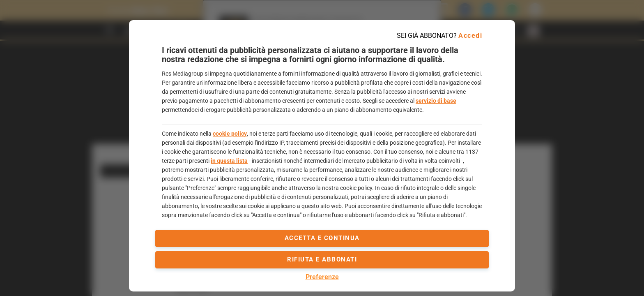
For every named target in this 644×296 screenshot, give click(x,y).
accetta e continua (322, 238)
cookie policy (230, 134)
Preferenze (322, 277)
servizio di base (436, 101)
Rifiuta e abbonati (322, 259)
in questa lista (229, 161)
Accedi (470, 36)
